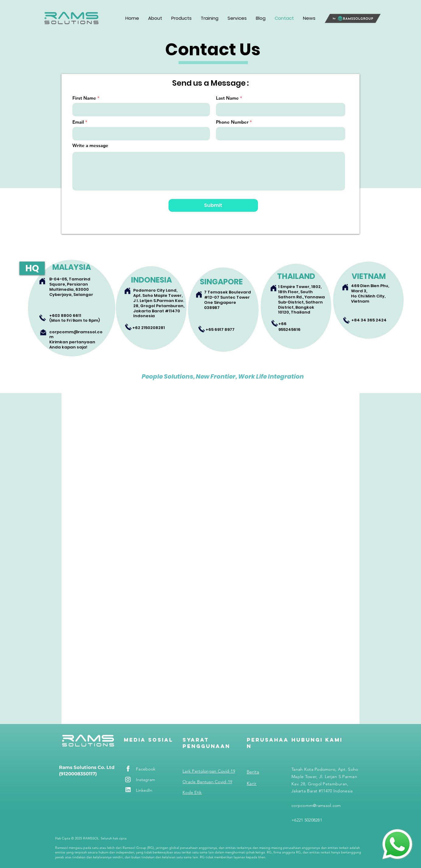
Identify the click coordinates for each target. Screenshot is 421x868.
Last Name (227, 98)
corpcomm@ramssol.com (76, 335)
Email (78, 122)
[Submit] (213, 205)
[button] (155, 18)
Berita (253, 772)
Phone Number (232, 122)
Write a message (90, 145)
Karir (252, 783)
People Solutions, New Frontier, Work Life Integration (223, 376)
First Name (84, 98)
